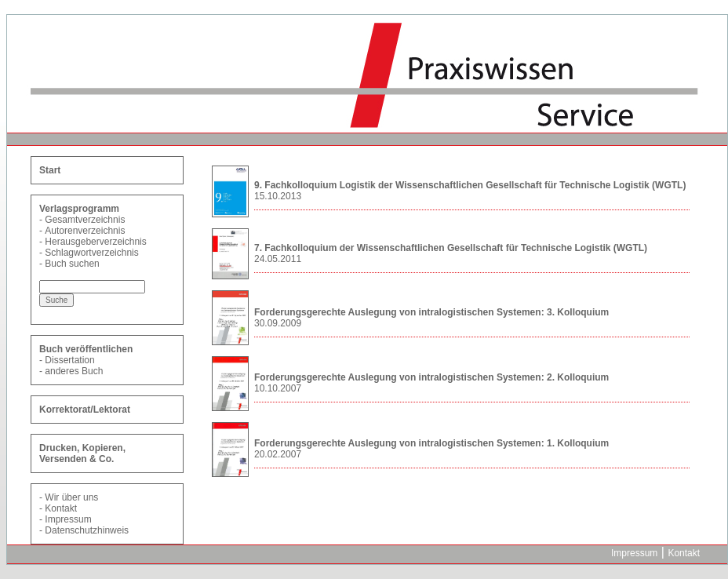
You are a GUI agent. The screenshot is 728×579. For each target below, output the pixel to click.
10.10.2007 (278, 388)
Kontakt (61, 508)
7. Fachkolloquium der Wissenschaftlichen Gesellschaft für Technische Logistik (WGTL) (451, 248)
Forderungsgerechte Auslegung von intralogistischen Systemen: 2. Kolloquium (431, 377)
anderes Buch (74, 371)
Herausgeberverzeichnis (95, 242)
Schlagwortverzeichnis (91, 253)
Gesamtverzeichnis (85, 220)
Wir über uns (71, 497)
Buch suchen (72, 264)
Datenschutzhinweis (87, 530)
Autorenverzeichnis (85, 231)
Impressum (68, 519)
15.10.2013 (278, 196)
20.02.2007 (278, 454)
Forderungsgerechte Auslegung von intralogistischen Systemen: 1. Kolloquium (431, 443)
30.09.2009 (278, 323)
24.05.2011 (278, 259)
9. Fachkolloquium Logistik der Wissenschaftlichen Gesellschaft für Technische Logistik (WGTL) (470, 185)
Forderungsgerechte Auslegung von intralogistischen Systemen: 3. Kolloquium (431, 312)
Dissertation (69, 360)
